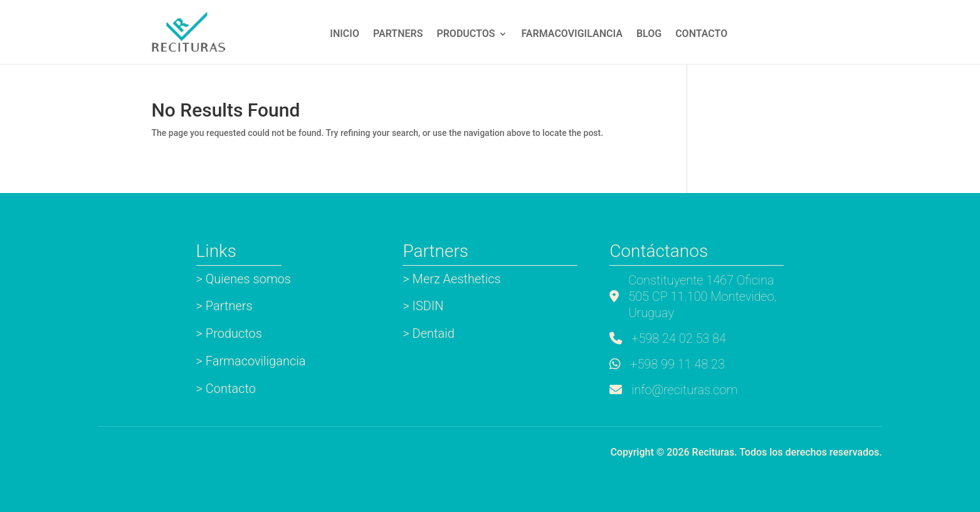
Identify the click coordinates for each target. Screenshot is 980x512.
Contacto (701, 34)
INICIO (345, 34)
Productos (466, 34)
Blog (649, 34)
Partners (398, 34)
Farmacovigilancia (572, 34)
